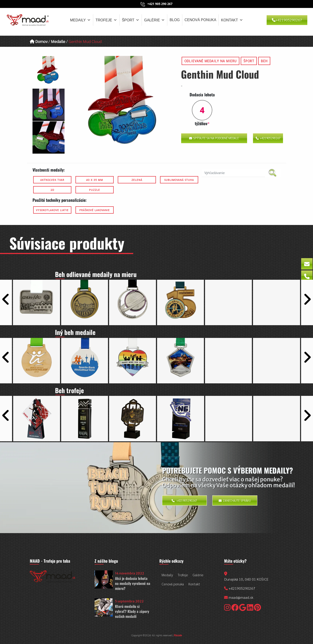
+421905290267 (287, 20)
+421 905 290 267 (160, 4)
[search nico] (233, 173)
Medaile (58, 41)
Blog (175, 20)
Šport (131, 20)
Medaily (80, 20)
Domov (39, 41)
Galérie (154, 20)
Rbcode (178, 635)
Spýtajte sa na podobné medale (214, 138)
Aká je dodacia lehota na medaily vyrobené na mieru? (133, 583)
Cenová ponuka (200, 20)
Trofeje (106, 20)
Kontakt (232, 20)
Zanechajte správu (235, 500)
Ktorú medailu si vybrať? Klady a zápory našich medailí (132, 611)
